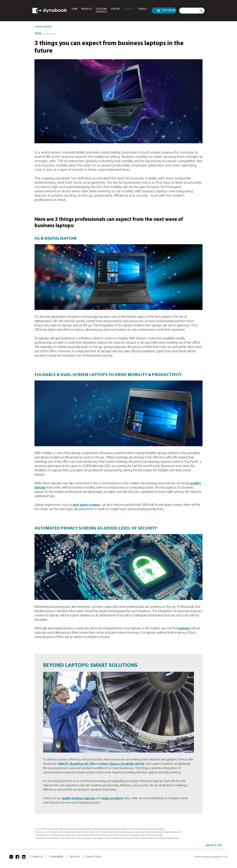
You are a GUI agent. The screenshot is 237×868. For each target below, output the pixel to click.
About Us (76, 857)
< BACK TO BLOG (43, 27)
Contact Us (38, 857)
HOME (75, 9)
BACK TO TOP (214, 845)
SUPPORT (115, 9)
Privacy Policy (94, 857)
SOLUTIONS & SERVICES (101, 11)
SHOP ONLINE (166, 11)
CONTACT (142, 9)
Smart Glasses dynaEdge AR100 (122, 764)
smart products (113, 798)
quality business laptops (79, 798)
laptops (184, 629)
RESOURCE (129, 9)
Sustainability (58, 857)
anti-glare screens (86, 505)
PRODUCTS (87, 9)
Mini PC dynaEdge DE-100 (76, 764)
